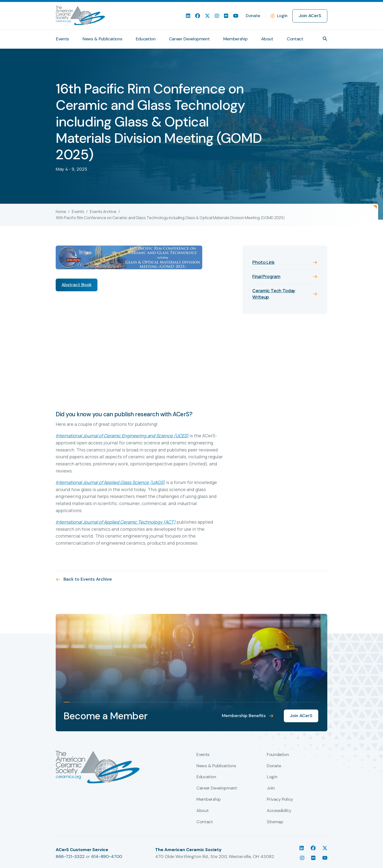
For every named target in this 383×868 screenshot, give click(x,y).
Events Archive (103, 212)
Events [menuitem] (63, 39)
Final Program (266, 276)
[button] (325, 39)
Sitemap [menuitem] (275, 822)
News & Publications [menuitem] (102, 39)
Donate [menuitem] (253, 16)
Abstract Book (77, 285)
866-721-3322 (70, 857)
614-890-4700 (107, 857)
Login (282, 16)
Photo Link (263, 262)
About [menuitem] (267, 39)
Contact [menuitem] (295, 39)
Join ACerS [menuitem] (310, 16)
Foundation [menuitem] (278, 755)
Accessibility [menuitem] (279, 811)
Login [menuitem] (272, 777)
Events (78, 212)
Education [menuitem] (146, 39)
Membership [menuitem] (235, 39)
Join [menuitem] (271, 788)
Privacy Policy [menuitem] (280, 800)
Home (61, 212)
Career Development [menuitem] (189, 39)
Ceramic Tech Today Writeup (274, 294)
